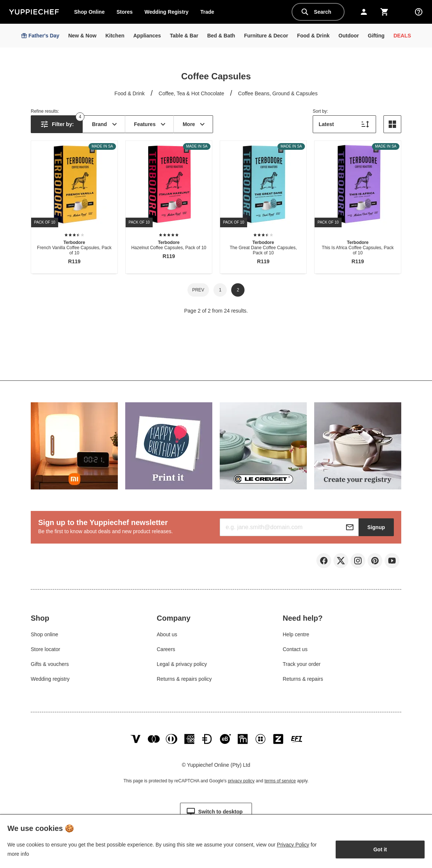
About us (167, 634)
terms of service (280, 781)
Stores (124, 12)
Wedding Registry (167, 12)
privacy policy (241, 781)
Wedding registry (50, 679)
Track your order (302, 664)
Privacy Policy (293, 845)
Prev (198, 290)
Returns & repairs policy (184, 679)
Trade (210, 13)
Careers (166, 649)
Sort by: (320, 111)
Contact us (295, 649)
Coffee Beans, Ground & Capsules (278, 93)
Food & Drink (130, 93)
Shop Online (89, 12)
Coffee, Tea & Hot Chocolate (191, 93)
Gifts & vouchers (50, 664)
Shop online (44, 634)
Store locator (45, 649)
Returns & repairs (303, 679)
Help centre (296, 634)
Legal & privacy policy (182, 664)
